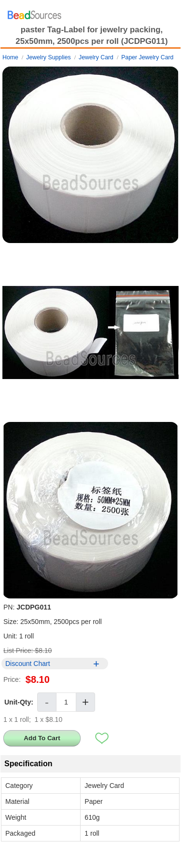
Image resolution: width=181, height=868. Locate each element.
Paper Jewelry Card (147, 57)
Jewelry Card (96, 57)
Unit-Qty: (19, 702)
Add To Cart (42, 738)
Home (10, 57)
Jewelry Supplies (48, 57)
